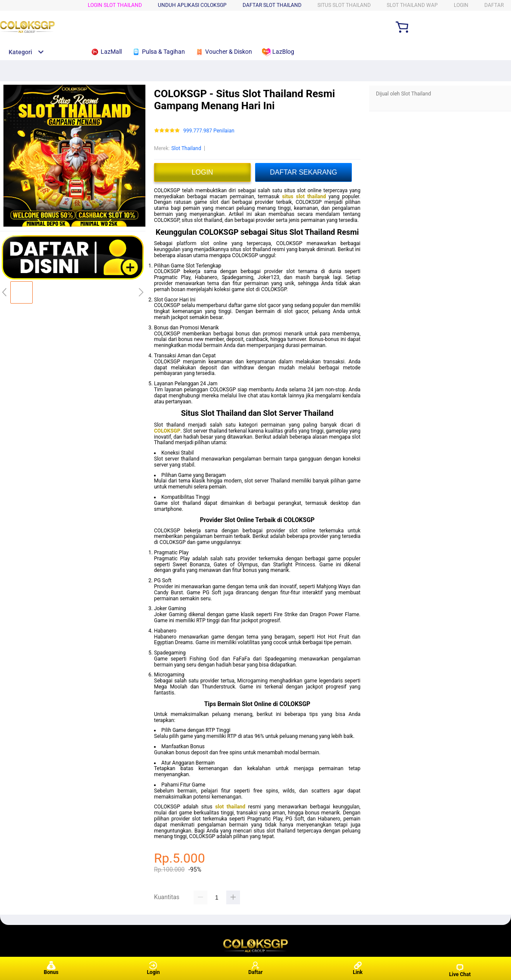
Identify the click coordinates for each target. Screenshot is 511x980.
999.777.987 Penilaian (209, 131)
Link (358, 968)
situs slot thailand (304, 197)
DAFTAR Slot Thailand (272, 5)
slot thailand (230, 807)
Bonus (51, 968)
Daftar (255, 968)
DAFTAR (494, 5)
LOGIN (461, 5)
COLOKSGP (167, 431)
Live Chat (460, 970)
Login (153, 968)
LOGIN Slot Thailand (115, 5)
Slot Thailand (186, 148)
